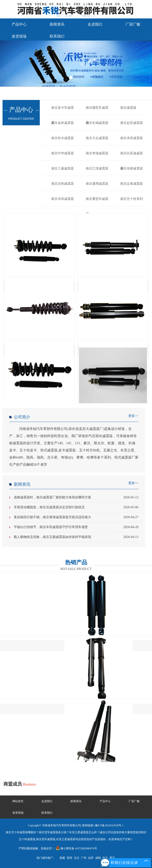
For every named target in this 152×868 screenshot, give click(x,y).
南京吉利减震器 (63, 184)
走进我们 (95, 24)
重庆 (112, 858)
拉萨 (91, 858)
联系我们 (57, 36)
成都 (98, 858)
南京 (105, 858)
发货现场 (19, 36)
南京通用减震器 (97, 184)
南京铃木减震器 (63, 138)
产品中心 (19, 24)
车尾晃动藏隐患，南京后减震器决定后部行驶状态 (76, 507)
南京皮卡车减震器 (63, 111)
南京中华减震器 (63, 153)
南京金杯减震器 (63, 123)
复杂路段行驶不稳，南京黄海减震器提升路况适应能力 (76, 517)
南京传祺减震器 (132, 168)
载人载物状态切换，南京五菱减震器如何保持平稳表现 (76, 537)
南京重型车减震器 (97, 202)
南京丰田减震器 (63, 199)
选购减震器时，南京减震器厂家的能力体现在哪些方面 (76, 497)
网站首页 (18, 801)
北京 (77, 858)
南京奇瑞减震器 (97, 153)
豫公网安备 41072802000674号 (76, 848)
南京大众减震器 (97, 138)
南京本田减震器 (132, 138)
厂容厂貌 (133, 24)
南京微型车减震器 (97, 111)
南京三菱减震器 (63, 168)
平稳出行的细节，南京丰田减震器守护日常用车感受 (76, 527)
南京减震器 (128, 108)
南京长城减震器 (97, 123)
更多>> (133, 416)
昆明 (69, 858)
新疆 (62, 858)
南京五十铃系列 (132, 199)
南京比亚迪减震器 (132, 156)
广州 (84, 858)
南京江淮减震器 (97, 168)
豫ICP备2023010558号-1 (109, 825)
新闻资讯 (57, 24)
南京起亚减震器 (132, 123)
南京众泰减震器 (132, 184)
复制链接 (88, 825)
